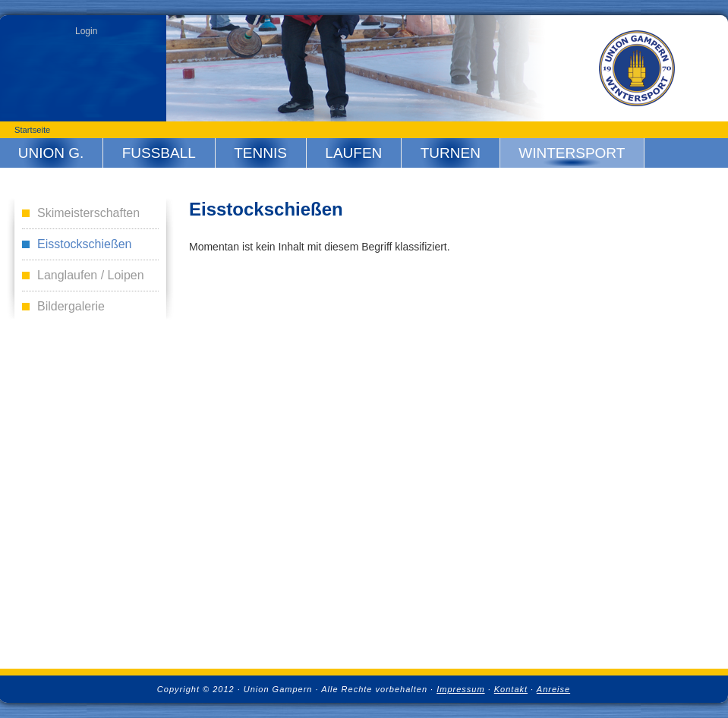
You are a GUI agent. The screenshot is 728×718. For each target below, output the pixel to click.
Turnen (451, 153)
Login (86, 31)
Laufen (353, 153)
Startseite (32, 130)
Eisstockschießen (85, 244)
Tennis (260, 153)
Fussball (159, 153)
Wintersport (572, 153)
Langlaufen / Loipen (91, 275)
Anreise (553, 689)
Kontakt (511, 689)
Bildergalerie (71, 306)
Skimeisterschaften (88, 213)
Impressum (460, 689)
